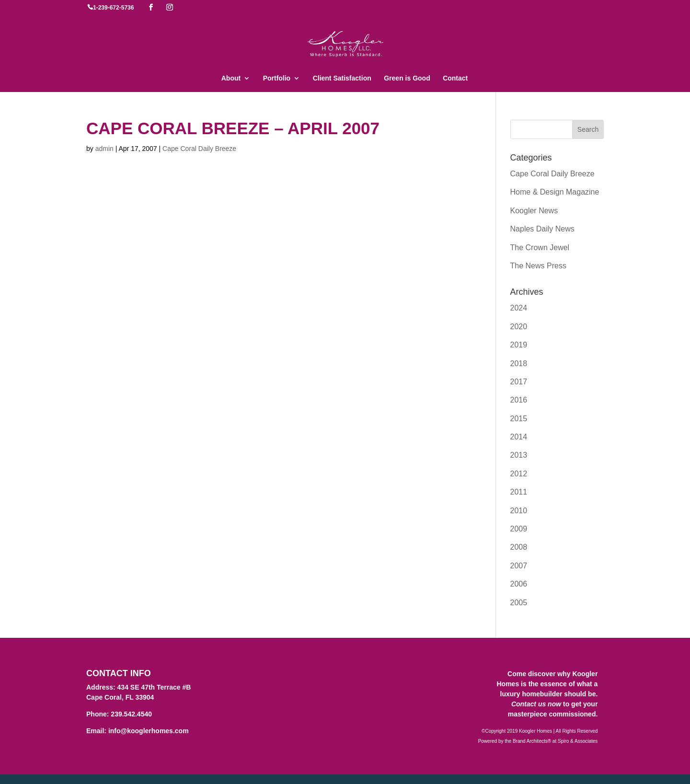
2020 (519, 327)
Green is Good (407, 78)
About (231, 78)
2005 (519, 603)
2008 (519, 547)
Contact (455, 78)
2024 (519, 308)
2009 (519, 529)
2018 (519, 363)
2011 (519, 492)
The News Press (538, 266)
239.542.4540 (131, 714)
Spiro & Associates (578, 741)
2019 (519, 345)
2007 (519, 566)
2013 (519, 455)
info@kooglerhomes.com (149, 731)
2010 (519, 511)
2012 (519, 474)
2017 (519, 382)
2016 (519, 400)
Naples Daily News (542, 229)
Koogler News (534, 211)
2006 (519, 584)
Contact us (529, 704)
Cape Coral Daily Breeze (199, 149)
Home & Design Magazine (555, 192)
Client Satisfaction (342, 78)
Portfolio (277, 78)
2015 (519, 419)
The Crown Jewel (540, 248)
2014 (519, 437)
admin (104, 149)
